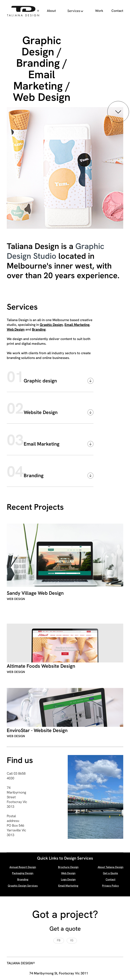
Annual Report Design (23, 867)
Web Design (16, 330)
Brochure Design (68, 867)
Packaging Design (23, 873)
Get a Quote (110, 873)
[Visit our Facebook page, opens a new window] (59, 941)
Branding (39, 330)
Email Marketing (77, 325)
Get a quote (65, 929)
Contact (117, 11)
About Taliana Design (111, 867)
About (51, 11)
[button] (75, 11)
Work (99, 11)
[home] (23, 11)
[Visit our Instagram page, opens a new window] (72, 941)
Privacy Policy (110, 886)
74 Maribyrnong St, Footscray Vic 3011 (59, 974)
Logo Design (68, 880)
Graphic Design (51, 325)
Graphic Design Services (23, 886)
